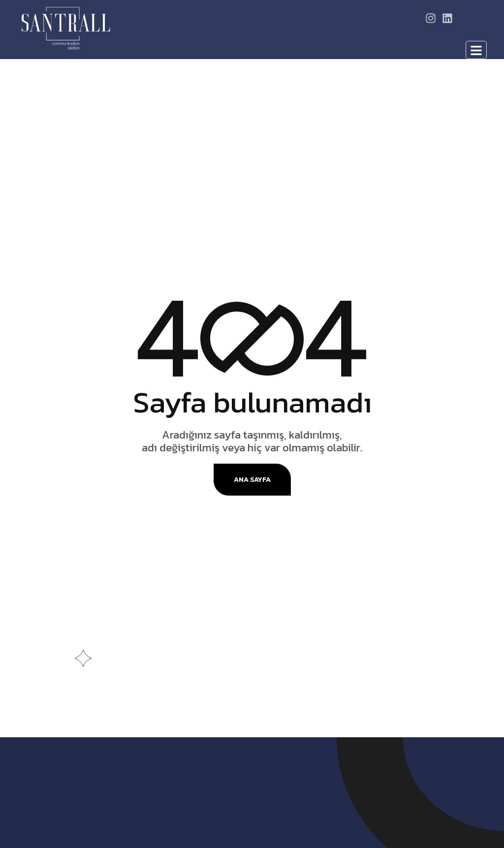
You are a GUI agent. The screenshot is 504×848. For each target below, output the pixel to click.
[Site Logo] (66, 28)
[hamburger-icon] (476, 50)
